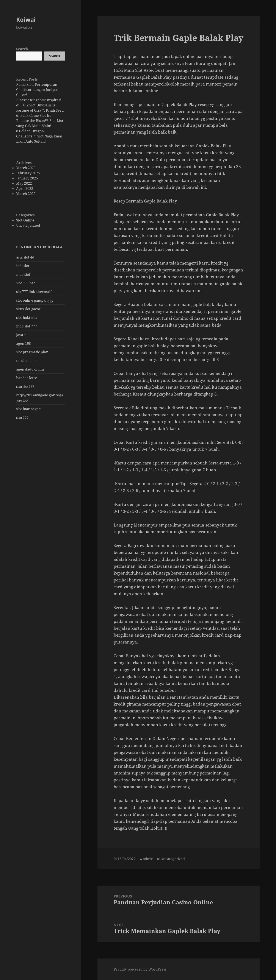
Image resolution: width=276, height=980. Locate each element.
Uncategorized (28, 225)
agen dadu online (30, 369)
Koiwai (26, 19)
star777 (22, 418)
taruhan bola (27, 361)
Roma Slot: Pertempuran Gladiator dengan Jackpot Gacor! (37, 90)
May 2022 (24, 183)
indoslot (23, 266)
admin (148, 859)
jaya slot (23, 335)
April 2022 (25, 189)
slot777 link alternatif (34, 292)
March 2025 (26, 168)
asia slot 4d (25, 257)
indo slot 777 (27, 326)
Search (22, 49)
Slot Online (25, 220)
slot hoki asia (27, 318)
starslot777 (25, 386)
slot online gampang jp (35, 300)
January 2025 (27, 178)
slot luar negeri (29, 409)
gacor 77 (122, 118)
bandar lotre (27, 378)
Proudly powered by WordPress (140, 969)
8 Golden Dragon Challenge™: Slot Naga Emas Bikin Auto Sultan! (39, 136)
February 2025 (28, 173)
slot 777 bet (26, 283)
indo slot (23, 274)
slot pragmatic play (32, 352)
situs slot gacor (28, 309)
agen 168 (24, 343)
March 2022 (26, 194)
